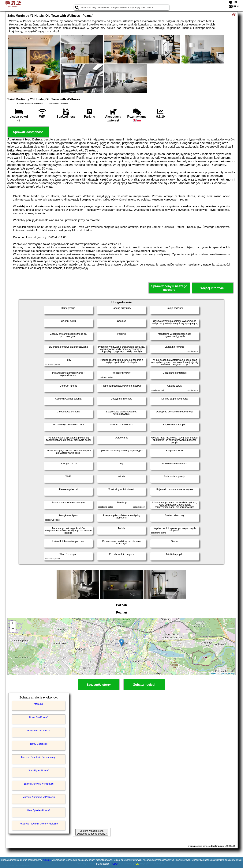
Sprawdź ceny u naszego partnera (169, 288)
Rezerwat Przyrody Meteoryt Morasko (39, 824)
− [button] (13, 629)
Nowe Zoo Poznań (39, 717)
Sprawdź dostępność (28, 132)
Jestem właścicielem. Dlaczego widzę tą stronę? (92, 832)
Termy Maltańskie (39, 744)
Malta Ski (39, 704)
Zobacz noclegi (144, 685)
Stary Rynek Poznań (39, 770)
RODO (114, 864)
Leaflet (213, 673)
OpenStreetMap (227, 673)
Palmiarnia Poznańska (39, 731)
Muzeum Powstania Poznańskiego (39, 757)
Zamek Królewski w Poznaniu (39, 784)
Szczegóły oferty (99, 685)
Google (47, 860)
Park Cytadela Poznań (39, 810)
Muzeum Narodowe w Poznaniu (39, 797)
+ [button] (13, 623)
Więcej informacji (213, 288)
